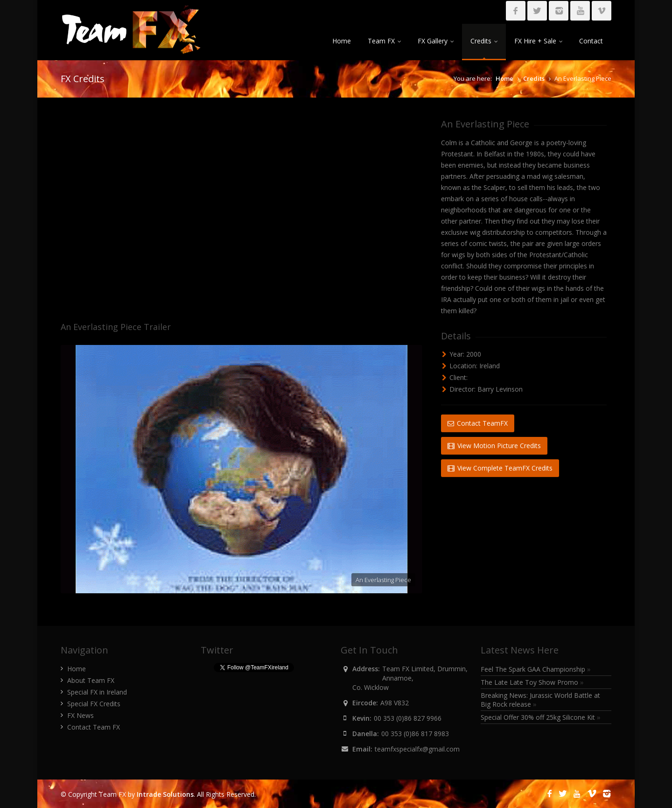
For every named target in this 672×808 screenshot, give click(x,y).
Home (342, 41)
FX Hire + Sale (538, 41)
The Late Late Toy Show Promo (532, 682)
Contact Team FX (94, 727)
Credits (484, 41)
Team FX (384, 41)
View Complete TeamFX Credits (500, 468)
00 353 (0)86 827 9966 (408, 718)
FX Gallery (436, 41)
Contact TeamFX (478, 423)
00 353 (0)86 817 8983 (415, 734)
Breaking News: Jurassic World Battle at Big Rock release (540, 700)
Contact (591, 41)
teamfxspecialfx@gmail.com (417, 749)
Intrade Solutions (165, 794)
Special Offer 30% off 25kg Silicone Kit (541, 717)
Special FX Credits (94, 704)
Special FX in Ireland (97, 692)
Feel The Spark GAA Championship (536, 669)
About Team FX (91, 680)
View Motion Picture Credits (494, 446)
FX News (80, 715)
